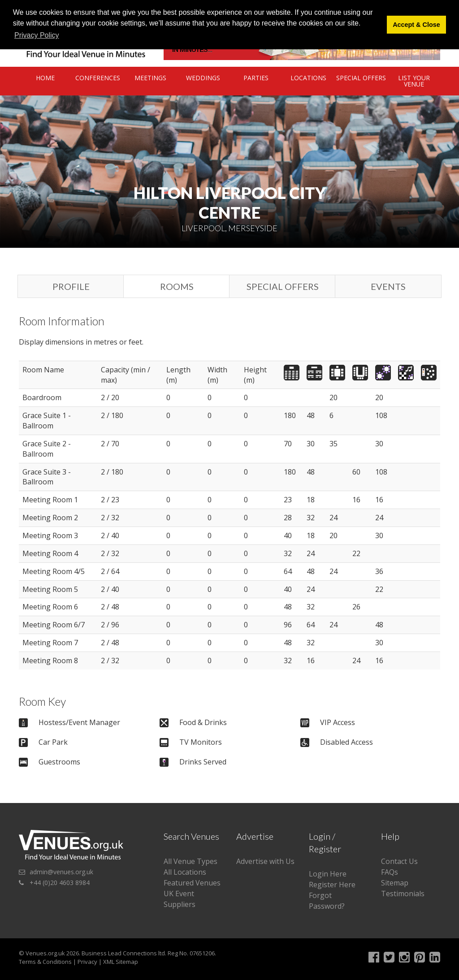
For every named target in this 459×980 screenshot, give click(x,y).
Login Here (328, 874)
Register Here (332, 885)
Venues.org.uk (45, 953)
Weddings (203, 78)
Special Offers (361, 78)
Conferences (98, 78)
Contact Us (399, 861)
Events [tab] (388, 286)
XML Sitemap (121, 962)
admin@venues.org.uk (61, 872)
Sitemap (395, 883)
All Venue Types (191, 861)
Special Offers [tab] (283, 286)
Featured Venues (192, 883)
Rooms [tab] (177, 286)
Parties (256, 78)
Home (45, 78)
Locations (308, 78)
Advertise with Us (265, 861)
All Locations (185, 872)
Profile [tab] (71, 286)
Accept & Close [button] (416, 25)
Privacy (87, 962)
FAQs (390, 872)
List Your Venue (414, 81)
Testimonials (403, 894)
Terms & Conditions (45, 962)
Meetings (150, 78)
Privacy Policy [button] (37, 35)
